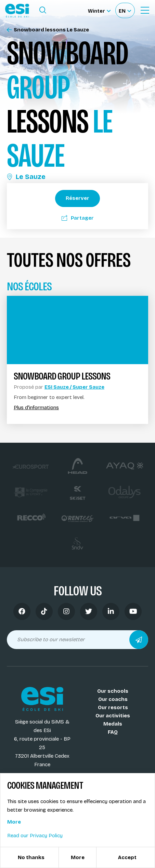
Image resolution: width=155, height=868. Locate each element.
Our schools (113, 691)
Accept (127, 857)
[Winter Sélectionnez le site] (99, 10)
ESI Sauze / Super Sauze (74, 387)
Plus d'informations (36, 408)
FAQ (113, 732)
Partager (78, 218)
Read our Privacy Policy (35, 836)
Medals (113, 724)
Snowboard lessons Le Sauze (48, 30)
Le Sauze (26, 177)
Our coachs (113, 699)
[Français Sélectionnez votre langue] (125, 10)
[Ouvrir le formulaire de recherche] (43, 10)
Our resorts (113, 707)
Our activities (113, 716)
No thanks (31, 857)
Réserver (77, 198)
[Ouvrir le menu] (145, 10)
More (14, 822)
